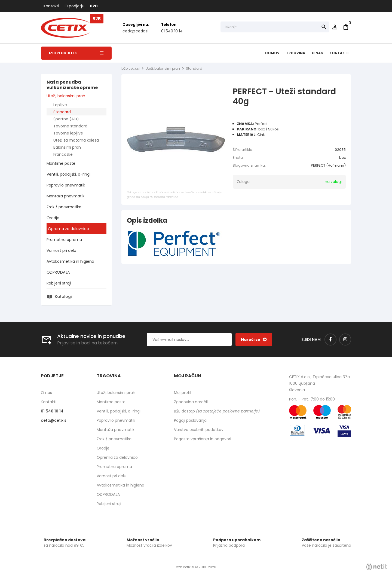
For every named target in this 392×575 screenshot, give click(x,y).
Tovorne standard (70, 126)
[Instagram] (345, 340)
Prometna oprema (64, 240)
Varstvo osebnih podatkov (199, 430)
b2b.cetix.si (131, 68)
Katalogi (63, 296)
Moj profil (183, 393)
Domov (272, 53)
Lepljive (60, 105)
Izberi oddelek (76, 53)
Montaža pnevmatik (65, 196)
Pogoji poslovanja (190, 420)
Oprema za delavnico (68, 229)
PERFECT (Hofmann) (328, 165)
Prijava (335, 27)
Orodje (53, 218)
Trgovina (296, 53)
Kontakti (51, 6)
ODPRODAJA (58, 272)
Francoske (63, 154)
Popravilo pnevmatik (66, 185)
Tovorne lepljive (68, 133)
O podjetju (74, 6)
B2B (94, 6)
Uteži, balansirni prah (66, 96)
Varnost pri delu (61, 250)
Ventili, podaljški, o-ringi (68, 174)
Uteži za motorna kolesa (76, 140)
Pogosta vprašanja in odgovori (203, 439)
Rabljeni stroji (59, 283)
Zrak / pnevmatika (64, 207)
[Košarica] (346, 27)
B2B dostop (217, 411)
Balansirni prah (67, 147)
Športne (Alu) (66, 119)
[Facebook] (330, 340)
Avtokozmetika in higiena (70, 261)
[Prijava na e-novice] (254, 340)
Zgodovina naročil (191, 402)
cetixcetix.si (135, 31)
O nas (317, 53)
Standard (62, 112)
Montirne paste (61, 163)
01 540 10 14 (172, 31)
